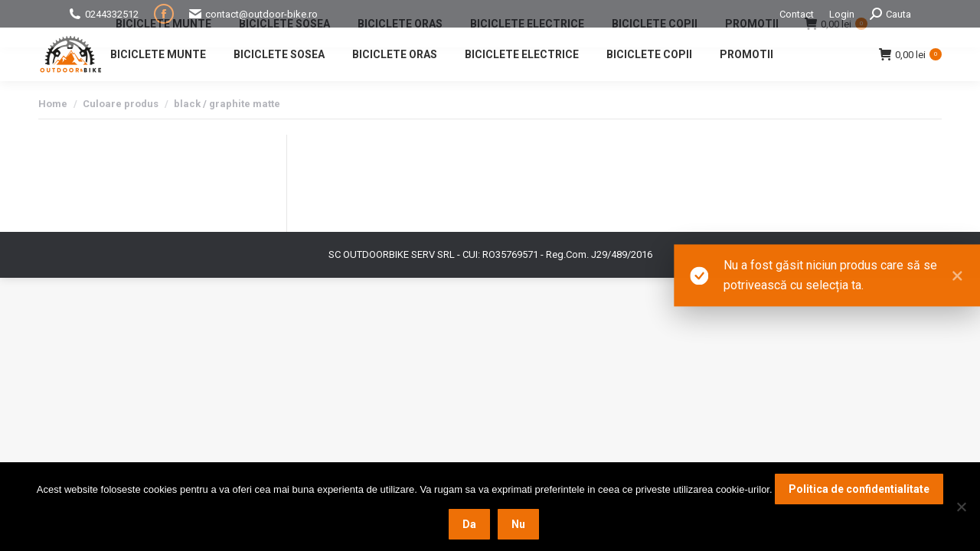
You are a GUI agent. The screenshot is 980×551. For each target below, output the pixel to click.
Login (842, 14)
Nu (518, 524)
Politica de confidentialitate (859, 489)
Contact (797, 14)
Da (469, 524)
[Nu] (961, 507)
